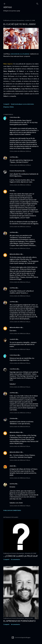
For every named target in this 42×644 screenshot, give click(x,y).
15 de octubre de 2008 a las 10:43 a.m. (20, 151)
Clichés (12, 107)
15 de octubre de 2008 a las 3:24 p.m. (20, 322)
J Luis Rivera (13, 369)
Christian (12, 418)
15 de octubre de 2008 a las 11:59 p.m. (20, 413)
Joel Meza (13, 157)
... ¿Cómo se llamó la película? (21, 556)
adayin (11, 466)
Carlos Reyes (13, 117)
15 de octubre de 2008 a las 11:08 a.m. (20, 185)
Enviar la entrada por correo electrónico (22, 104)
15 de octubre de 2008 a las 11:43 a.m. (20, 227)
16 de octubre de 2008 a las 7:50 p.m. (20, 506)
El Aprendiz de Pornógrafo (19, 621)
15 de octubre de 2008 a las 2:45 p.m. (20, 282)
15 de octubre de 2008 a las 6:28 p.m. (20, 333)
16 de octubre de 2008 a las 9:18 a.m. (20, 446)
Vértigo (8, 7)
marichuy (12, 484)
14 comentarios (15, 624)
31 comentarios (15, 559)
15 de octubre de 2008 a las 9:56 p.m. (20, 387)
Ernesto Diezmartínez (16, 171)
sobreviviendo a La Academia (20, 54)
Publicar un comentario (12, 510)
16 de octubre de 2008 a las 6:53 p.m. (20, 478)
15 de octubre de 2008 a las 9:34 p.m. (20, 363)
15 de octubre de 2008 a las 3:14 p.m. (20, 296)
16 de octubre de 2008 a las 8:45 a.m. (20, 426)
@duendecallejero (15, 254)
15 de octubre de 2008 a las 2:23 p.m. (20, 248)
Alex (11, 191)
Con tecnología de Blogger (21, 638)
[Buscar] (37, 3)
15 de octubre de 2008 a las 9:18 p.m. (20, 349)
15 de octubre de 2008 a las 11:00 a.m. (20, 165)
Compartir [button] (6, 104)
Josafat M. (13, 339)
